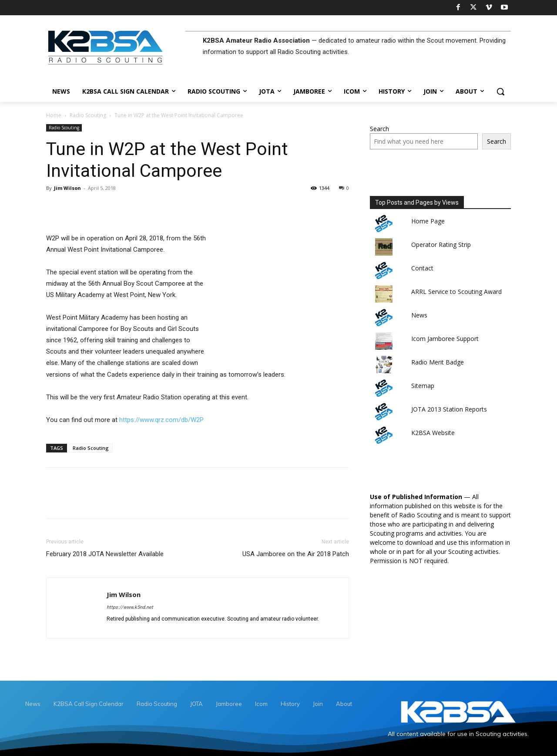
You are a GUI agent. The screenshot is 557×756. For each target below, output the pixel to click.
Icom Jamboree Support (445, 339)
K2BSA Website (433, 433)
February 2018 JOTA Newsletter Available (105, 554)
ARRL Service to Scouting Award (456, 292)
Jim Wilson (67, 188)
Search (379, 129)
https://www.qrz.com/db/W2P (161, 420)
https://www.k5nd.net (130, 607)
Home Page (428, 221)
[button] (500, 91)
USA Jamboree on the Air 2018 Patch (296, 554)
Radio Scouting (88, 115)
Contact (422, 268)
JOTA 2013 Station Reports (449, 409)
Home (54, 115)
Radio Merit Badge (438, 362)
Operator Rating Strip (441, 245)
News (419, 315)
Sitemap (423, 386)
